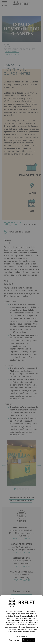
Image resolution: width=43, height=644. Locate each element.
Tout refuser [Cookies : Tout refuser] (14, 640)
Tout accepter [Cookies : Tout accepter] (29, 640)
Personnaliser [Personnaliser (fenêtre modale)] (21, 636)
